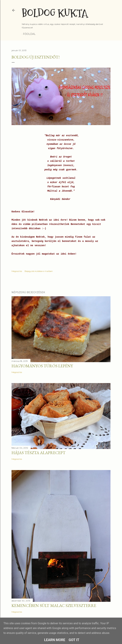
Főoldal (29, 34)
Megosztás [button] (17, 271)
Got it (74, 640)
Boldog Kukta (55, 13)
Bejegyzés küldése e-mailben (39, 271)
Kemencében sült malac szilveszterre (54, 605)
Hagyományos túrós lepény (42, 366)
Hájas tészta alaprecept (38, 453)
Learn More (55, 640)
